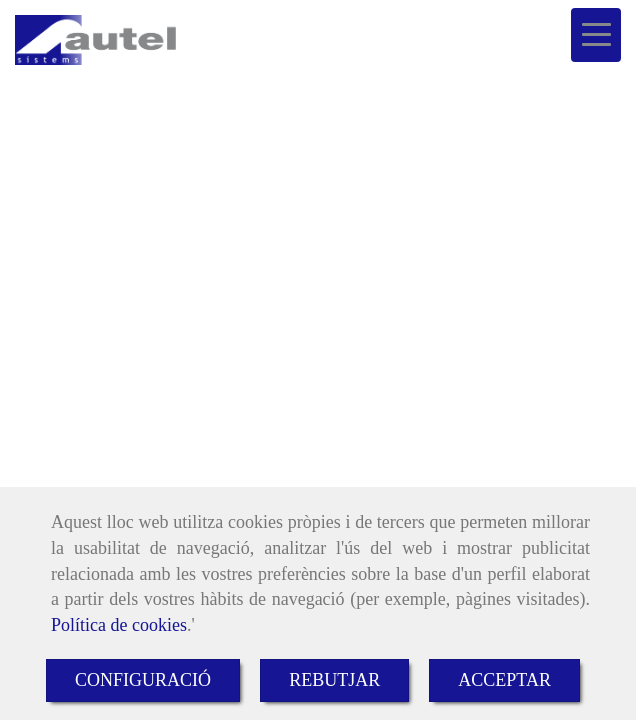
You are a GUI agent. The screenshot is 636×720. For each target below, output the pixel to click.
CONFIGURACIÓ (143, 680)
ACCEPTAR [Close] (504, 680)
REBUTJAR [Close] (334, 680)
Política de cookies (119, 625)
